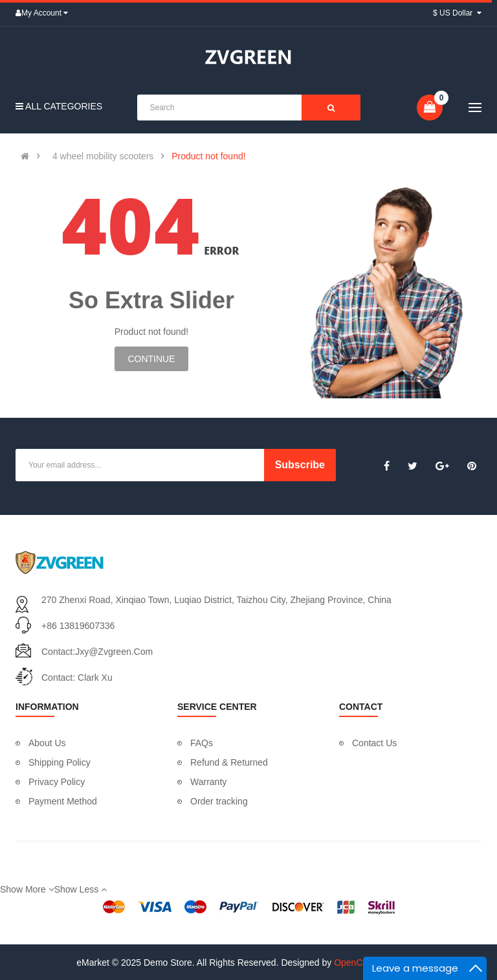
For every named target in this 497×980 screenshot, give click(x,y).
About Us (47, 743)
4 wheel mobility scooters (103, 156)
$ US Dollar (457, 13)
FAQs (202, 743)
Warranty (208, 782)
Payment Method (63, 801)
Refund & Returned (229, 762)
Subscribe (300, 465)
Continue (151, 359)
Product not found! (208, 156)
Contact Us (374, 743)
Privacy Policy (57, 782)
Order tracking (219, 801)
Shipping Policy (60, 762)
